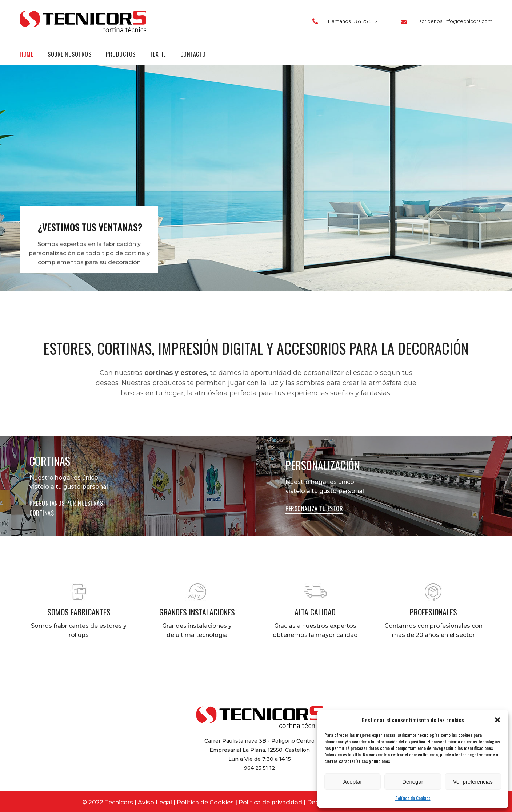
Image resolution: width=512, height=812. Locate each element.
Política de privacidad (270, 802)
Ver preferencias (473, 782)
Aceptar (353, 782)
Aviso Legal (155, 802)
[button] (497, 720)
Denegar (413, 782)
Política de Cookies (413, 798)
